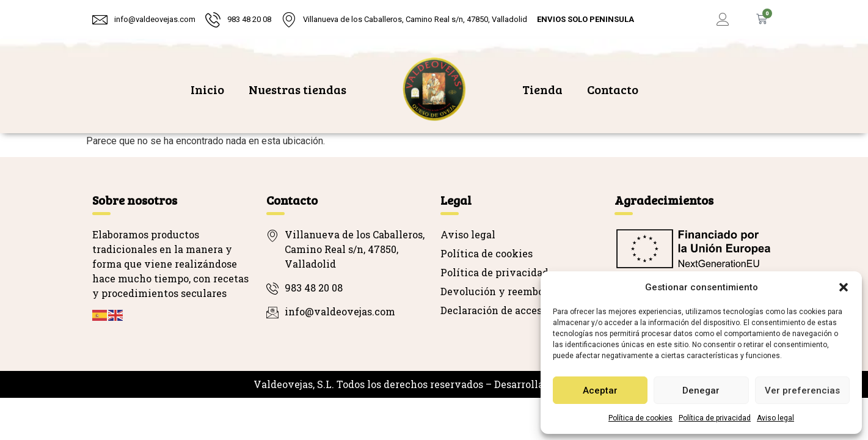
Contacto (613, 89)
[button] (844, 287)
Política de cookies (640, 418)
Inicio (207, 89)
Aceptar (600, 391)
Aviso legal (775, 418)
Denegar (701, 391)
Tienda (542, 89)
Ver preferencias (802, 391)
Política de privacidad (715, 418)
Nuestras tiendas (297, 89)
